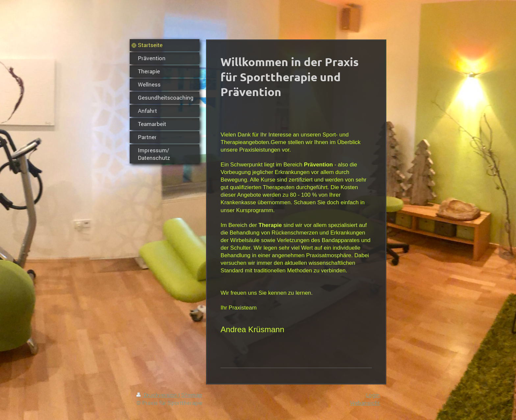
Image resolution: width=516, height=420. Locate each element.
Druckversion (157, 395)
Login (373, 395)
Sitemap (192, 395)
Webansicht (365, 403)
